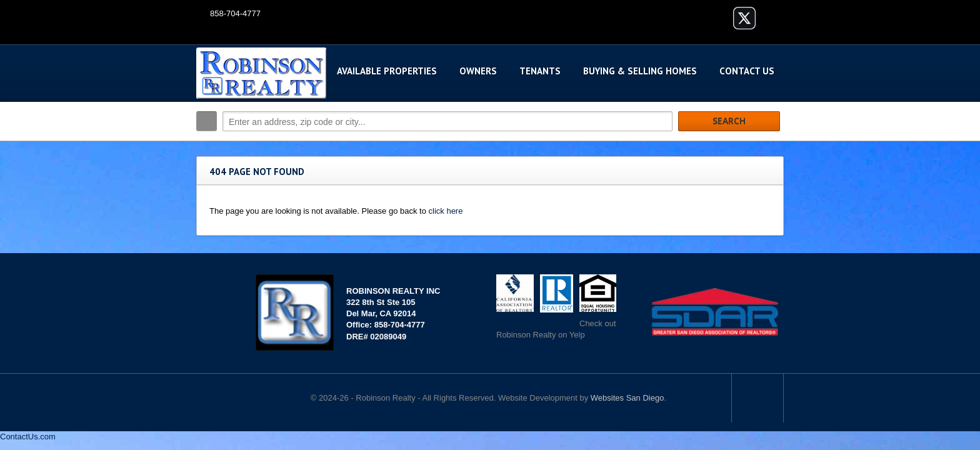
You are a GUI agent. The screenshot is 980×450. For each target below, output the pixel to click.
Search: (207, 121)
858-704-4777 (235, 13)
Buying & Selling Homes (640, 71)
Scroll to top (757, 398)
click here (446, 211)
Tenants (540, 71)
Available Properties (387, 71)
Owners (478, 71)
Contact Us (747, 71)
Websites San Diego (627, 398)
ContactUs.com (28, 437)
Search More (770, 148)
